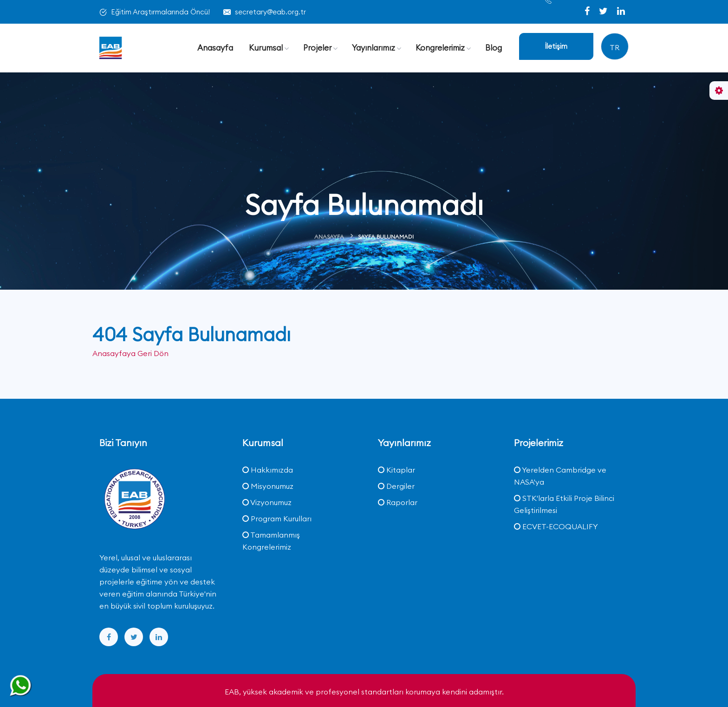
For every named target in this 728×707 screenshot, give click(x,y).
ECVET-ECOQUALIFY (556, 526)
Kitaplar (396, 470)
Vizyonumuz (267, 502)
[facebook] (588, 12)
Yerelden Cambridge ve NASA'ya (560, 476)
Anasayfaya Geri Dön (130, 353)
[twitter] (604, 12)
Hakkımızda (268, 470)
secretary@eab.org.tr (270, 12)
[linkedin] (621, 12)
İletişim (556, 46)
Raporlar (398, 502)
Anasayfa (329, 237)
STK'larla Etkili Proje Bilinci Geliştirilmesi (564, 504)
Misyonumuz (268, 486)
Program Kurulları (277, 519)
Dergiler (396, 486)
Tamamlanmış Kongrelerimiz (271, 541)
